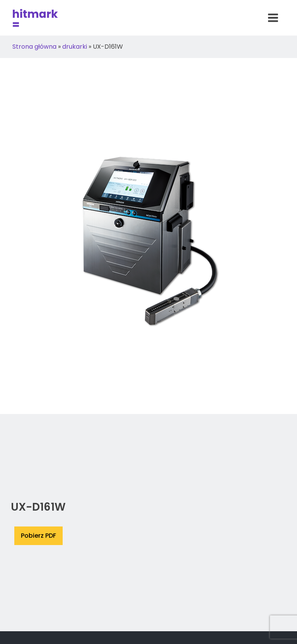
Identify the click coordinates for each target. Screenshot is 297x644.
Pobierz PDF (38, 536)
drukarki (75, 47)
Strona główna (34, 47)
